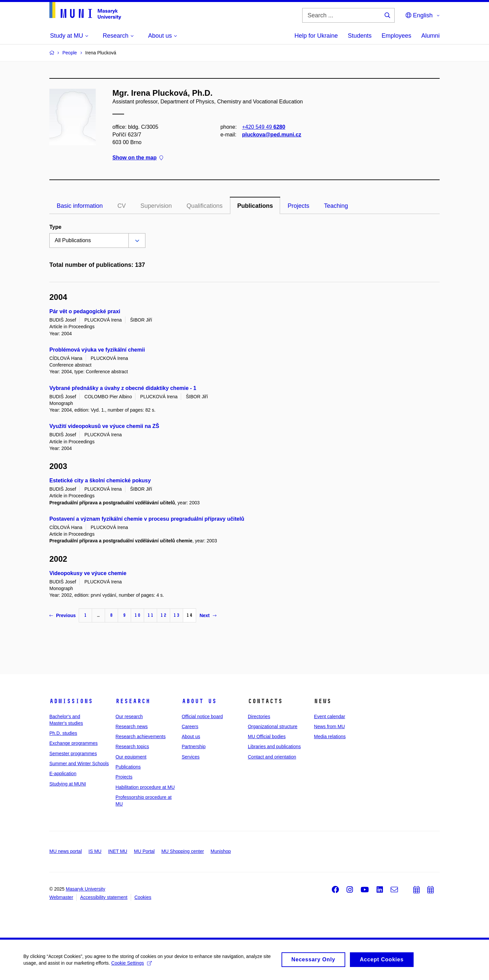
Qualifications (204, 206)
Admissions (71, 701)
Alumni (430, 36)
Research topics (132, 747)
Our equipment (131, 757)
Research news (132, 726)
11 (150, 615)
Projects (298, 206)
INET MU (118, 851)
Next (208, 615)
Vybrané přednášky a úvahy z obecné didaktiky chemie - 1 (123, 388)
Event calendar (329, 716)
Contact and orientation (272, 757)
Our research (129, 716)
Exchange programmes (74, 743)
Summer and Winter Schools (79, 764)
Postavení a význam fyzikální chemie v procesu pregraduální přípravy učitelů (147, 519)
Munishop (221, 851)
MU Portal (144, 851)
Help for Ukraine (316, 36)
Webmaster (61, 897)
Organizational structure (273, 726)
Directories (259, 716)
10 (137, 615)
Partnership (194, 747)
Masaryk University (85, 889)
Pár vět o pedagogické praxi (85, 311)
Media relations (330, 737)
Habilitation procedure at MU (145, 787)
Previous (63, 615)
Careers (190, 726)
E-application (63, 774)
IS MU (95, 851)
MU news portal (66, 851)
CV (122, 206)
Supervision (156, 206)
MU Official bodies (267, 737)
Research (133, 701)
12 (163, 615)
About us (199, 701)
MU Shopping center (183, 851)
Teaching (336, 206)
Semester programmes (73, 754)
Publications (255, 206)
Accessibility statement (104, 897)
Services (191, 757)
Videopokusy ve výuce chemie (88, 573)
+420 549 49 (264, 127)
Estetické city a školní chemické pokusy (100, 480)
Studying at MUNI (68, 784)
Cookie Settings (132, 965)
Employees (396, 36)
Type (55, 227)
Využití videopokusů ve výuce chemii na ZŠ (104, 426)
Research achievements (140, 737)
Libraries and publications (274, 747)
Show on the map (138, 158)
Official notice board (202, 716)
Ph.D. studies (63, 733)
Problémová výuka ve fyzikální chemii (97, 350)
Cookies (143, 897)
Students (360, 36)
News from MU (329, 726)
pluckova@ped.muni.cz (272, 135)
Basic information (80, 206)
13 (176, 615)
